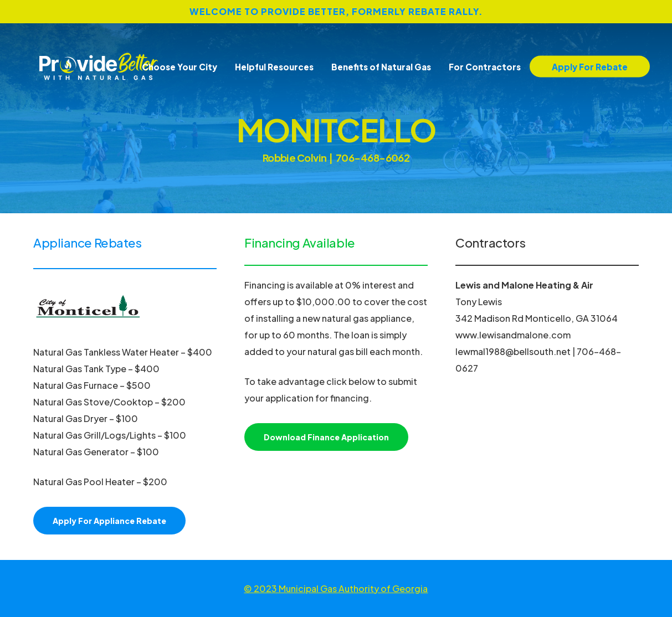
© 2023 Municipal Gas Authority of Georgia (336, 588)
